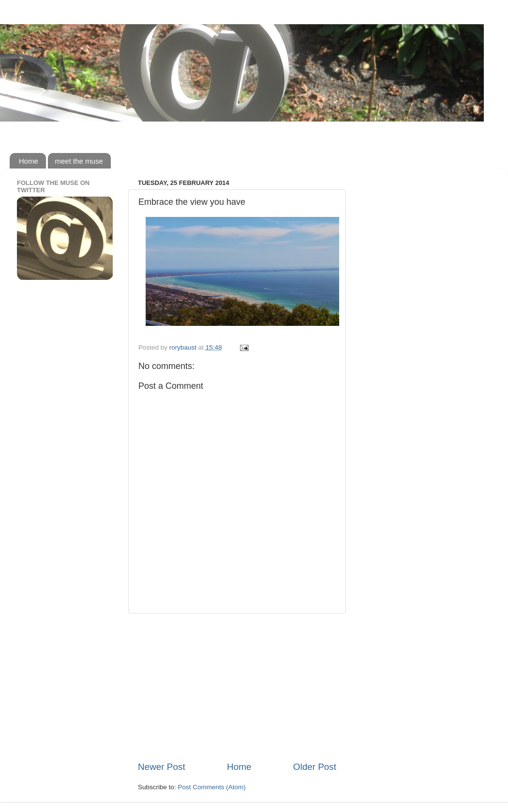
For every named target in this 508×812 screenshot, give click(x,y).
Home (29, 161)
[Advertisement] (237, 687)
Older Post (315, 767)
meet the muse (79, 161)
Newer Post (162, 767)
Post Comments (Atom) (212, 787)
